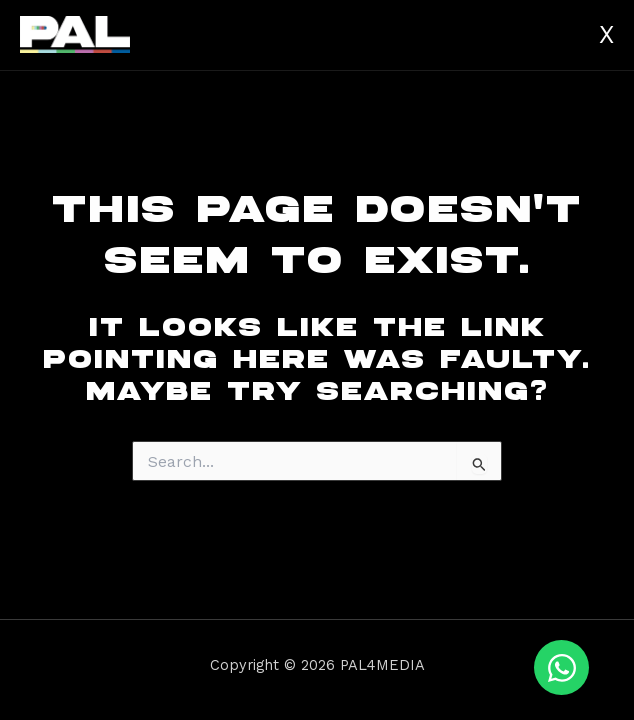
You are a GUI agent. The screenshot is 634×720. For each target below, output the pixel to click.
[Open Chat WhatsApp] (561, 667)
